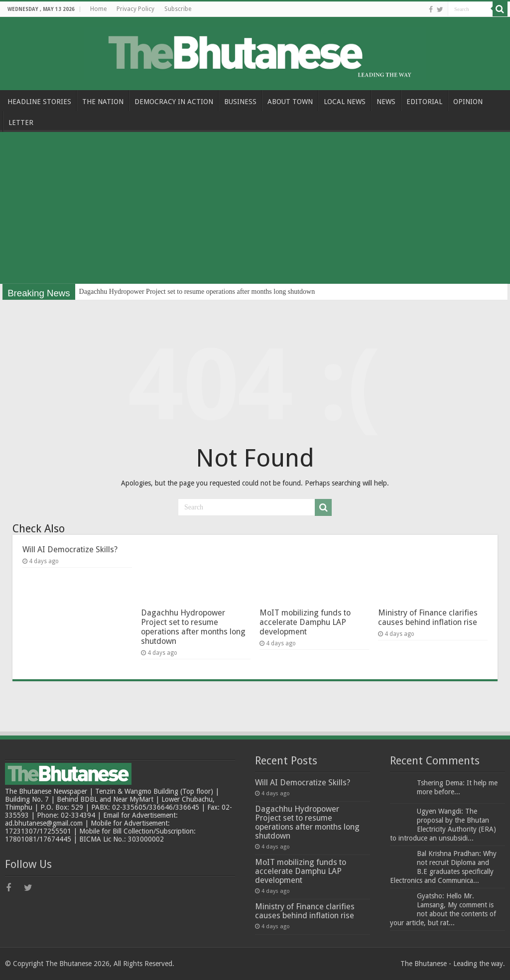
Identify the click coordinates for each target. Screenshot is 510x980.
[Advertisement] (255, 209)
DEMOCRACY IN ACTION (174, 102)
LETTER (21, 122)
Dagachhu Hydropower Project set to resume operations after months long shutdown (197, 292)
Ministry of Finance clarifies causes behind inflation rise (428, 617)
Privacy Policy (135, 9)
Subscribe (178, 9)
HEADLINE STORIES (39, 102)
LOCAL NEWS (345, 102)
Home (98, 9)
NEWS (386, 102)
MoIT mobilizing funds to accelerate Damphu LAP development (305, 622)
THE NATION (103, 102)
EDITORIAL (424, 102)
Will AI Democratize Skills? (70, 550)
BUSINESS (240, 102)
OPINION (468, 102)
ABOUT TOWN (290, 102)
